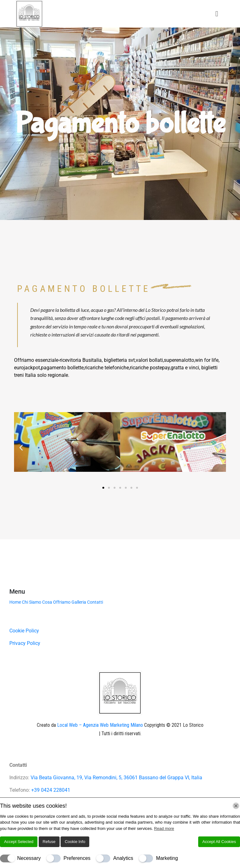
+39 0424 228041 (51, 790)
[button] (21, 448)
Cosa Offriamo (56, 602)
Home (15, 602)
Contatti (95, 602)
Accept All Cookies (219, 842)
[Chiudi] (236, 806)
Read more (164, 828)
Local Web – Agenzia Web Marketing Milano (101, 725)
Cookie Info (75, 842)
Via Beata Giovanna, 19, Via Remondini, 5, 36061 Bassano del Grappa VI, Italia (116, 778)
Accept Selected (19, 842)
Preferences (77, 858)
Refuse (49, 842)
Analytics (123, 858)
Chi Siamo (32, 602)
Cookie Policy (24, 631)
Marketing (167, 858)
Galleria (79, 602)
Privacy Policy (25, 643)
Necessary (29, 858)
